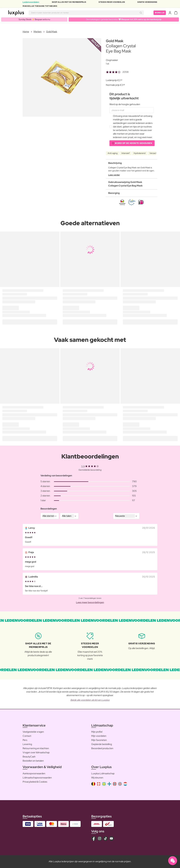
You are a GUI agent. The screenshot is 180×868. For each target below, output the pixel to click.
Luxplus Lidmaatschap (103, 773)
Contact (27, 736)
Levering (27, 744)
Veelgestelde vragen (33, 732)
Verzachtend (155, 153)
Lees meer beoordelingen (90, 602)
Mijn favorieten (99, 740)
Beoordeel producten (102, 748)
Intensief (126, 153)
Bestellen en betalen (33, 761)
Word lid (160, 13)
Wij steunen (97, 778)
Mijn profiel (97, 732)
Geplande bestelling (102, 744)
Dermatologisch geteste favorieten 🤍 (124, 19)
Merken (38, 32)
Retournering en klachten (36, 748)
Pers (25, 740)
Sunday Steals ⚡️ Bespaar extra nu (34, 19)
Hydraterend (140, 153)
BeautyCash (29, 757)
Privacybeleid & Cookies (35, 782)
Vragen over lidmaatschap (36, 752)
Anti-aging (113, 153)
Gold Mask (52, 32)
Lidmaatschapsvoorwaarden (37, 778)
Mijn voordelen (99, 736)
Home (26, 32)
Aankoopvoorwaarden (34, 773)
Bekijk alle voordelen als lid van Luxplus (90, 700)
